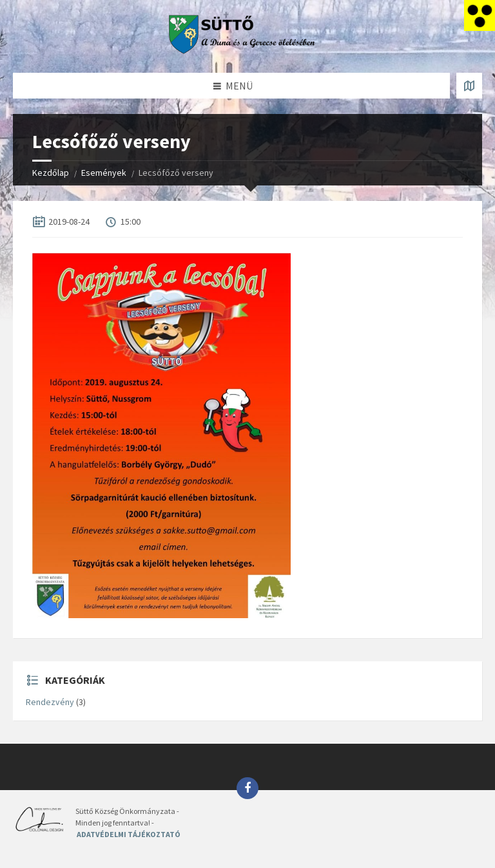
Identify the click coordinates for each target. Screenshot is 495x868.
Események (104, 173)
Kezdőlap (51, 173)
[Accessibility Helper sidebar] (480, 15)
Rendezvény (50, 702)
